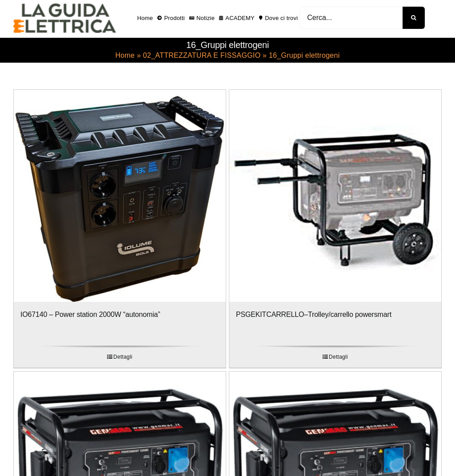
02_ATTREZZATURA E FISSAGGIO (202, 55)
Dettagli (123, 357)
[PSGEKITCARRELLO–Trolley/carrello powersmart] (335, 196)
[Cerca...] (351, 18)
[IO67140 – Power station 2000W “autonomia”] (120, 196)
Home (125, 55)
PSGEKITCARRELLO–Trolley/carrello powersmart (314, 314)
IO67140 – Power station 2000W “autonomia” (90, 314)
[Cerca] (414, 18)
